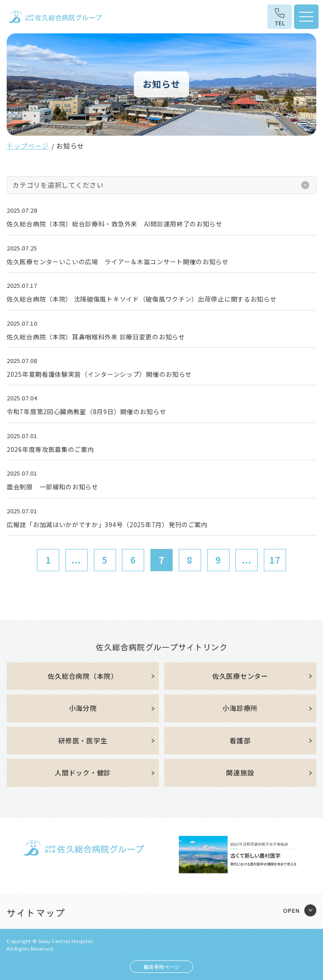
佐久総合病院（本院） (83, 676)
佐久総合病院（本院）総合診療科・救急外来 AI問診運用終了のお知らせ (115, 224)
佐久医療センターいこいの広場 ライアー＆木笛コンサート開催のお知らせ (118, 262)
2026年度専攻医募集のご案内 (50, 449)
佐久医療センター (240, 676)
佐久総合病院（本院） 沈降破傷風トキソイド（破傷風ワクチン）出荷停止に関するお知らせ (141, 299)
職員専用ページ (162, 967)
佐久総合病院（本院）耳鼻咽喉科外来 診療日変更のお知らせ (96, 337)
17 (275, 560)
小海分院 (83, 708)
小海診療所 (240, 708)
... (76, 560)
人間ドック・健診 (83, 772)
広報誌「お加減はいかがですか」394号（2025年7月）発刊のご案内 (107, 524)
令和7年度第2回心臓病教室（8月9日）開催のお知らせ (86, 411)
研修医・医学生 (83, 740)
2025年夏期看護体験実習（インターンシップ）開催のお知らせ (99, 374)
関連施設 (240, 772)
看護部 (240, 740)
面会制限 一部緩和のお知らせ (52, 487)
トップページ (28, 146)
